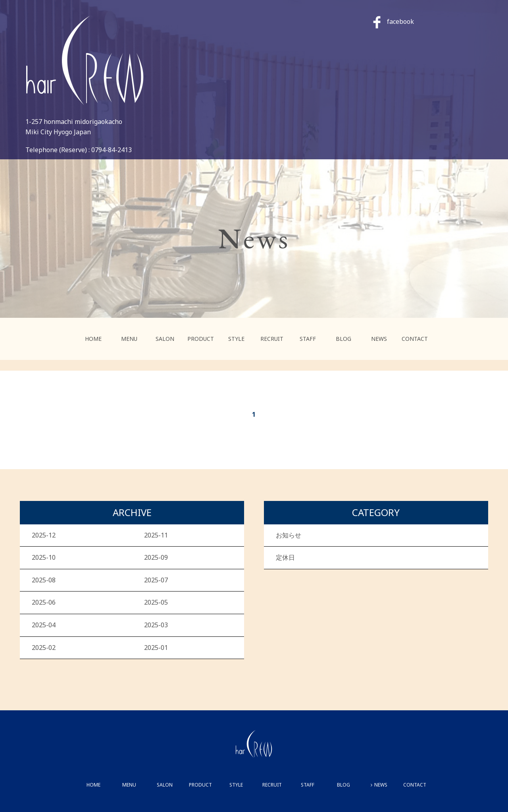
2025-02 (44, 648)
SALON (165, 339)
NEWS (379, 339)
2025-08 (44, 580)
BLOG (343, 339)
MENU (129, 339)
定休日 (285, 557)
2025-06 (44, 602)
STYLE (236, 339)
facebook (394, 21)
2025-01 (156, 648)
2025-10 (44, 557)
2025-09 (156, 557)
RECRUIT (272, 339)
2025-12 (44, 535)
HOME (93, 339)
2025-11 (156, 535)
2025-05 (156, 602)
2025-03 (156, 625)
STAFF (308, 339)
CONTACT (415, 339)
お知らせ (289, 535)
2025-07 (156, 580)
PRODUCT (201, 339)
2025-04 (44, 625)
